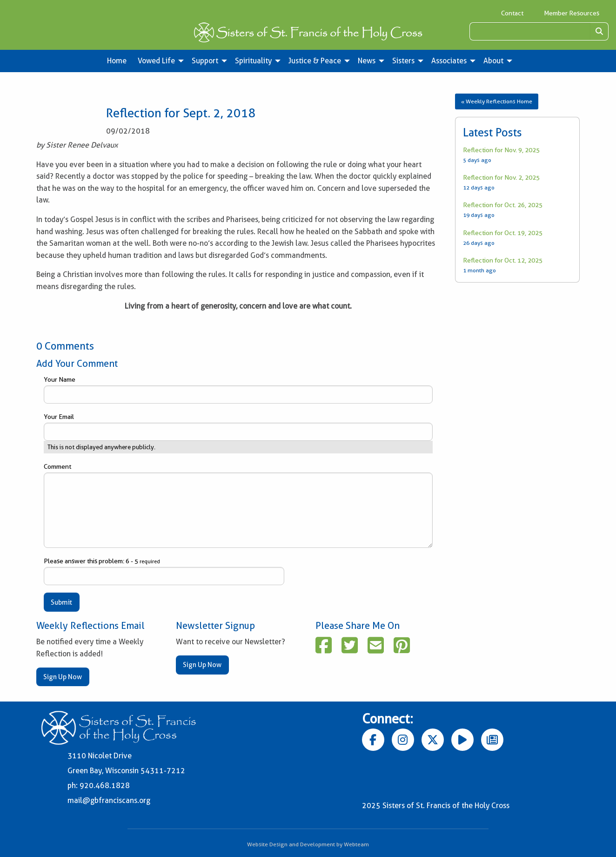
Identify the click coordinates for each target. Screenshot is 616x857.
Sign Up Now (63, 677)
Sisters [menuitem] (403, 61)
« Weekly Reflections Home (497, 101)
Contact (512, 13)
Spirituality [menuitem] (253, 61)
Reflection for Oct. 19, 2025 (503, 233)
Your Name (238, 390)
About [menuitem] (493, 61)
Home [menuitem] (117, 61)
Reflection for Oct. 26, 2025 (503, 205)
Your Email (238, 427)
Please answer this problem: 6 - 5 (164, 571)
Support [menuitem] (205, 61)
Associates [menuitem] (449, 61)
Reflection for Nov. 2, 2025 (501, 177)
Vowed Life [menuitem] (156, 61)
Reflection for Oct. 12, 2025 (503, 260)
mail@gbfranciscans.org (109, 800)
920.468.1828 (105, 786)
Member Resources (572, 13)
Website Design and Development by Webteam (308, 844)
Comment (238, 505)
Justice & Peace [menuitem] (315, 61)
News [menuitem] (367, 61)
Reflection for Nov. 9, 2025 (501, 150)
